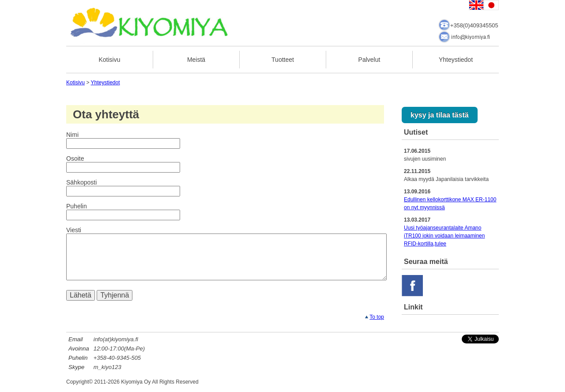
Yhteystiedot (456, 60)
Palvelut (369, 60)
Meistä (196, 60)
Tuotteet (283, 60)
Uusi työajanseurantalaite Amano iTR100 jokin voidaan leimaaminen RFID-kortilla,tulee (444, 236)
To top (377, 317)
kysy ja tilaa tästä (440, 115)
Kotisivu (109, 60)
